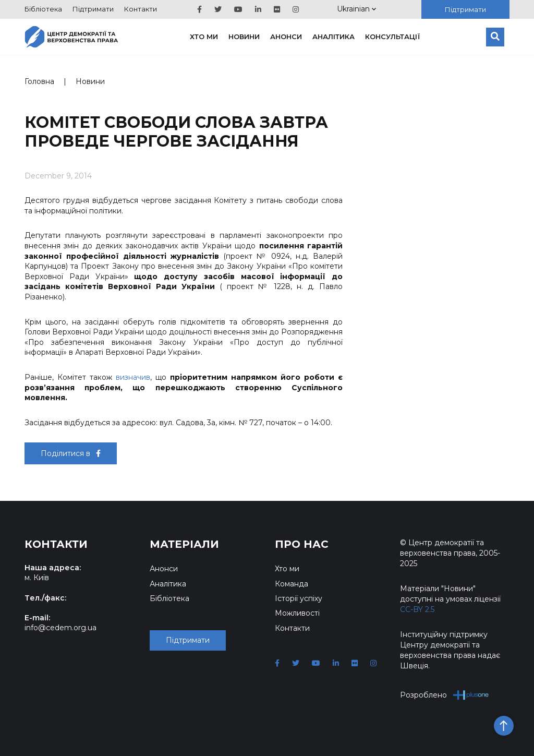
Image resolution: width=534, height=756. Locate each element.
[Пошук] (495, 37)
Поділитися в (71, 453)
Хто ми (204, 37)
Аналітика (333, 37)
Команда (292, 584)
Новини (244, 37)
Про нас (302, 544)
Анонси (286, 37)
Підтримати (93, 9)
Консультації (393, 37)
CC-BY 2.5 (417, 609)
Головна (39, 81)
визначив (133, 377)
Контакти (141, 9)
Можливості (297, 613)
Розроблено (445, 695)
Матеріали (184, 544)
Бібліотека (43, 9)
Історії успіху (299, 598)
